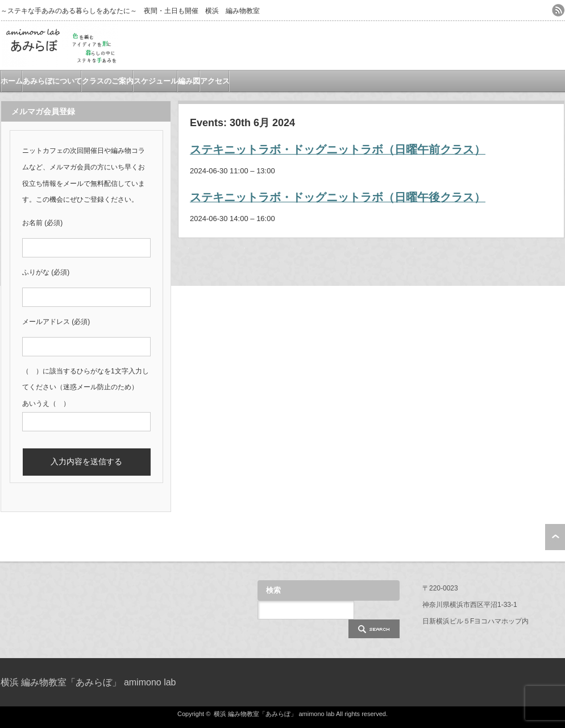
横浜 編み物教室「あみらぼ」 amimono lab (88, 682)
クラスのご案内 (108, 81)
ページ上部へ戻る (555, 537)
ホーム (12, 81)
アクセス (215, 81)
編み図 (189, 81)
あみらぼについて (52, 81)
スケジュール (156, 81)
